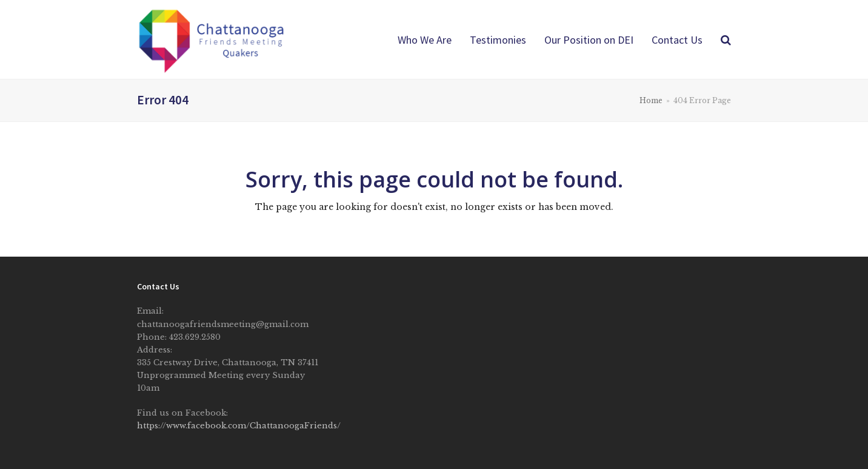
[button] (726, 39)
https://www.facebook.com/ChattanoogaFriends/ (239, 426)
